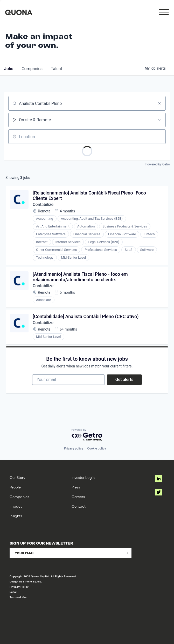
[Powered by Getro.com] (87, 435)
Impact (16, 506)
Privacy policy (73, 448)
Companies (19, 497)
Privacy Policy (19, 587)
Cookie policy (97, 448)
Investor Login (83, 477)
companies (32, 69)
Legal (13, 592)
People (15, 487)
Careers (78, 497)
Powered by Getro (158, 164)
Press (76, 487)
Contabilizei (44, 204)
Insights (16, 516)
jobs (9, 69)
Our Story (17, 477)
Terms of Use (18, 597)
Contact (79, 506)
